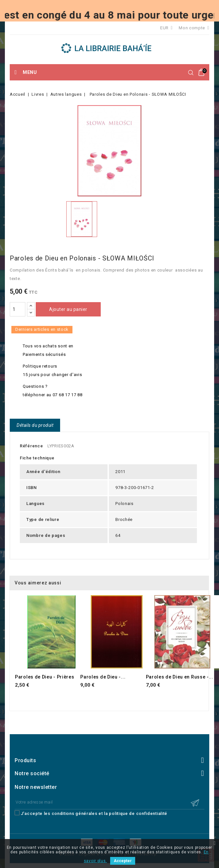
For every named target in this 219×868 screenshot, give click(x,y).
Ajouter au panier (68, 309)
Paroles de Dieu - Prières (45, 677)
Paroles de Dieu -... (103, 677)
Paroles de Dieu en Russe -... (180, 677)
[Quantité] (18, 309)
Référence (31, 446)
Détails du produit (35, 425)
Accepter (123, 861)
